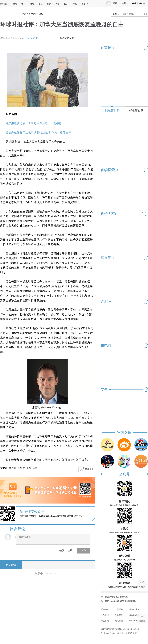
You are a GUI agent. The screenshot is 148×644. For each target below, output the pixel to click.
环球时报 (33, 38)
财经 (32, 4)
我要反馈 (89, 469)
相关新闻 (11, 565)
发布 (83, 550)
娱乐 (41, 4)
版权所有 (132, 633)
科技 (49, 4)
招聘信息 (119, 615)
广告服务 (119, 609)
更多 (85, 4)
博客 (58, 4)
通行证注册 (134, 615)
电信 (34, 14)
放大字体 (89, 38)
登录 (62, 550)
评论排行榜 (136, 110)
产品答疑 (105, 621)
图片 (66, 4)
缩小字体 (80, 38)
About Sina (134, 609)
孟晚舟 (13, 468)
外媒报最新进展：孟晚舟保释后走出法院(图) (33, 123)
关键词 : (5, 468)
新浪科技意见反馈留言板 (116, 597)
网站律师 (119, 621)
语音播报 (142, 607)
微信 (116, 38)
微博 (107, 38)
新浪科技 (26, 14)
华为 (35, 468)
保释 (29, 468)
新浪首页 (4, 4)
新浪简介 (105, 609)
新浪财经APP (67, 38)
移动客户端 (139, 3)
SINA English (135, 621)
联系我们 (105, 615)
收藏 (98, 38)
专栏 (75, 4)
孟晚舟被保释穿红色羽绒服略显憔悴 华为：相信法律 (38, 132)
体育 (23, 4)
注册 (124, 3)
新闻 (15, 4)
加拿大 (21, 468)
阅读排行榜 (112, 110)
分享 (125, 38)
